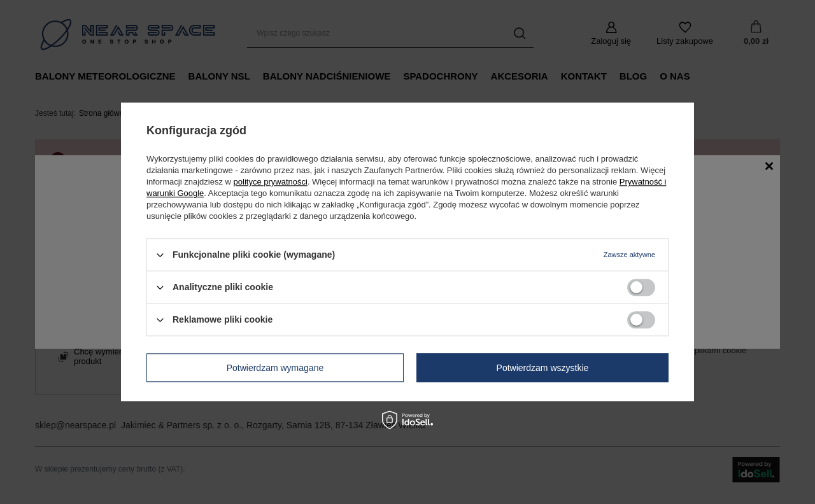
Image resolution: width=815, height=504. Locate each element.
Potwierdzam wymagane (275, 368)
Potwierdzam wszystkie (543, 368)
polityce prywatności (271, 182)
